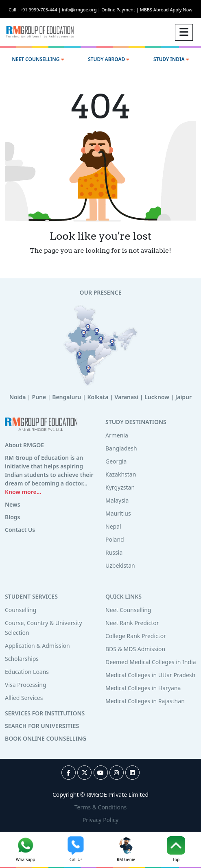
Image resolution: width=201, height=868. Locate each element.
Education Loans (27, 672)
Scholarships (22, 659)
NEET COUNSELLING (38, 59)
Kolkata (98, 397)
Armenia (117, 435)
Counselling (21, 610)
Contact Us (20, 530)
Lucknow (157, 397)
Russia (114, 552)
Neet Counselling (128, 610)
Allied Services (24, 698)
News (13, 504)
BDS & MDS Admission (135, 649)
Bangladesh (121, 448)
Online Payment (120, 10)
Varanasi (126, 397)
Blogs (13, 517)
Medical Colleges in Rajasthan (145, 701)
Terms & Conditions (101, 807)
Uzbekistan (120, 565)
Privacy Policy (100, 820)
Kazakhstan (121, 474)
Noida (18, 397)
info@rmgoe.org (82, 10)
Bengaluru (67, 397)
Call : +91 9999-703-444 (35, 10)
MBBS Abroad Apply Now (166, 10)
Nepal (113, 526)
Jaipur (184, 397)
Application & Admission (37, 646)
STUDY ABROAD (109, 59)
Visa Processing (26, 685)
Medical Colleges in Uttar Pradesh (150, 675)
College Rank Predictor (136, 636)
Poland (115, 539)
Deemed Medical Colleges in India (151, 662)
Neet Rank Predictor (132, 623)
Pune (39, 397)
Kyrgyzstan (120, 487)
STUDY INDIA (171, 59)
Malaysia (117, 500)
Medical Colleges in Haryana (143, 688)
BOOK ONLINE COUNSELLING (46, 738)
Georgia (116, 461)
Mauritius (118, 513)
